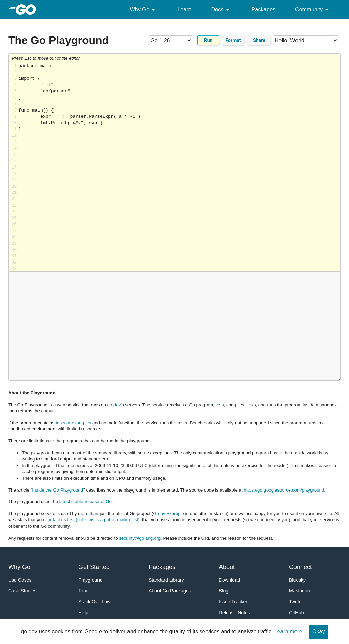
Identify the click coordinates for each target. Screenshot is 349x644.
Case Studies (22, 591)
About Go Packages (170, 591)
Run (208, 40)
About (227, 567)
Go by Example (169, 514)
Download (229, 580)
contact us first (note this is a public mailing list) (92, 520)
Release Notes (234, 613)
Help (83, 613)
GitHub (297, 613)
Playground (90, 580)
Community (313, 10)
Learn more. (289, 632)
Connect (300, 567)
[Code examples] (306, 40)
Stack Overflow (94, 602)
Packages (263, 9)
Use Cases (20, 580)
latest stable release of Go (86, 502)
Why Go (144, 10)
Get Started (94, 567)
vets (219, 405)
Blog (224, 591)
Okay (318, 632)
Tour (83, 591)
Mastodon (299, 591)
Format (233, 40)
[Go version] (171, 40)
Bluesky (297, 580)
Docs (221, 10)
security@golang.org (140, 538)
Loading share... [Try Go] (179, 167)
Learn (184, 9)
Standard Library (166, 580)
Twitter (296, 602)
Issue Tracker (233, 602)
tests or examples (73, 423)
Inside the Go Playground (58, 490)
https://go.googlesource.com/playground (284, 490)
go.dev (114, 405)
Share (259, 40)
